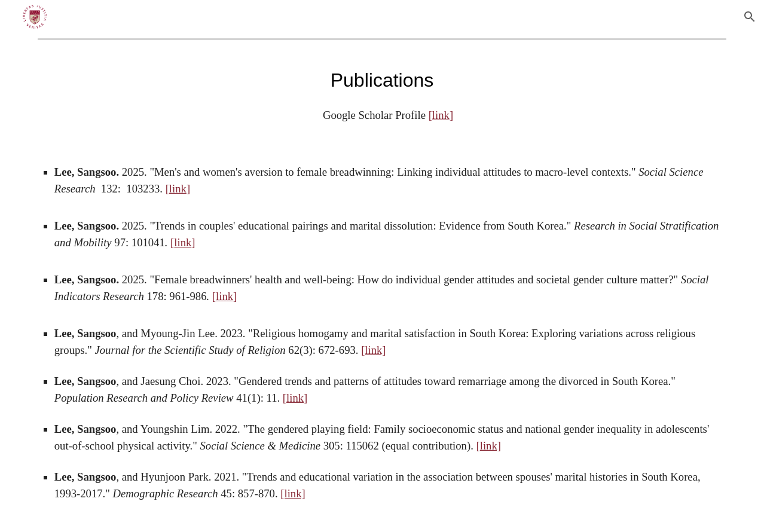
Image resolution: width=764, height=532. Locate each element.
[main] (382, 94)
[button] (750, 17)
